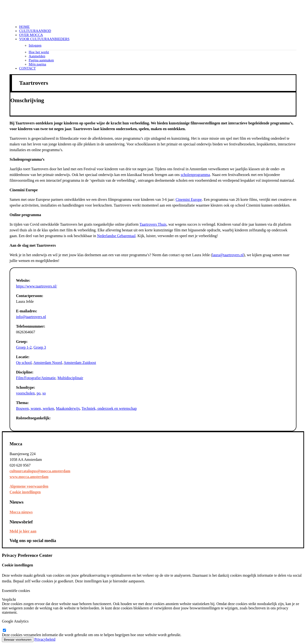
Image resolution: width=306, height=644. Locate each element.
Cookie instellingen (25, 492)
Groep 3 (40, 347)
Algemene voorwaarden (29, 486)
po (38, 393)
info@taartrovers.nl (31, 317)
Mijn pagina (37, 64)
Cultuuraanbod (35, 31)
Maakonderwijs (68, 408)
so (44, 393)
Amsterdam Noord (48, 363)
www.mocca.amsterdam (29, 477)
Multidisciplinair (70, 378)
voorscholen (25, 393)
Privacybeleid (45, 639)
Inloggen (35, 45)
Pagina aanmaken (41, 60)
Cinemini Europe (189, 200)
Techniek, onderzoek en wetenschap (109, 408)
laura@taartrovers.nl (228, 255)
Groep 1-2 (24, 347)
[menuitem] (158, 27)
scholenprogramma (195, 175)
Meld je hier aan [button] (23, 531)
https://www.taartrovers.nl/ (36, 286)
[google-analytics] (4, 631)
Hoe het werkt (39, 52)
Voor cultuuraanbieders (44, 39)
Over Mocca (31, 35)
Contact (27, 68)
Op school (24, 363)
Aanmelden (37, 56)
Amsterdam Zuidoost (80, 363)
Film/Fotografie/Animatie (36, 378)
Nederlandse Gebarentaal (116, 236)
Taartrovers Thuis (153, 224)
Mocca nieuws (21, 512)
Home (24, 27)
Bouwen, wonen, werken (35, 408)
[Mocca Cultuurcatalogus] (153, 11)
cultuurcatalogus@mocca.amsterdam (40, 471)
